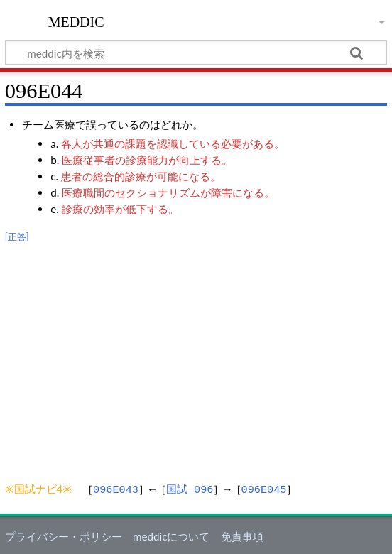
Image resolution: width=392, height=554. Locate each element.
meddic (76, 21)
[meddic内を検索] (196, 53)
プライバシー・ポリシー (64, 535)
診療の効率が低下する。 (120, 209)
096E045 (264, 489)
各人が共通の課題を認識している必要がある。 (173, 143)
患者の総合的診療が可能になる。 (141, 176)
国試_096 (190, 489)
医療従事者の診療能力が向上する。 (147, 160)
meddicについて (171, 535)
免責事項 (242, 535)
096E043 (116, 489)
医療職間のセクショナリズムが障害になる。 (168, 192)
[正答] (17, 237)
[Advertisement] (196, 354)
